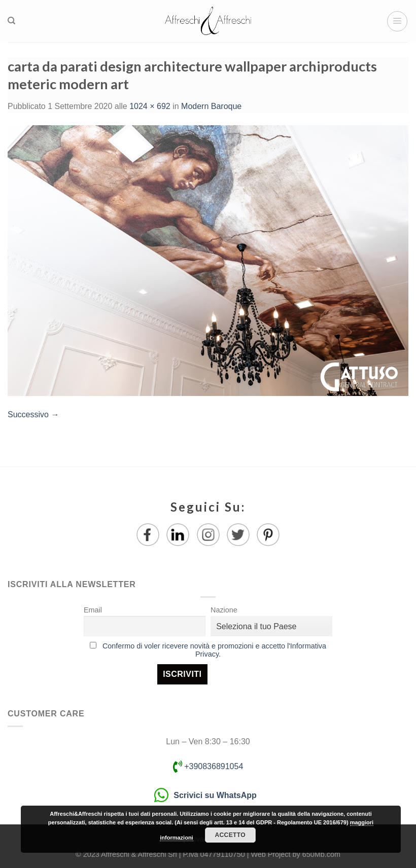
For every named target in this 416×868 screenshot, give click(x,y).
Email (93, 610)
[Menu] (397, 21)
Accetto (230, 835)
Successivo (33, 414)
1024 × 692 (150, 106)
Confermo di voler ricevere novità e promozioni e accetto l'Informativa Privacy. (214, 650)
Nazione (224, 610)
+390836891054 (208, 766)
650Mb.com (321, 854)
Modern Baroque (211, 106)
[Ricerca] (11, 21)
